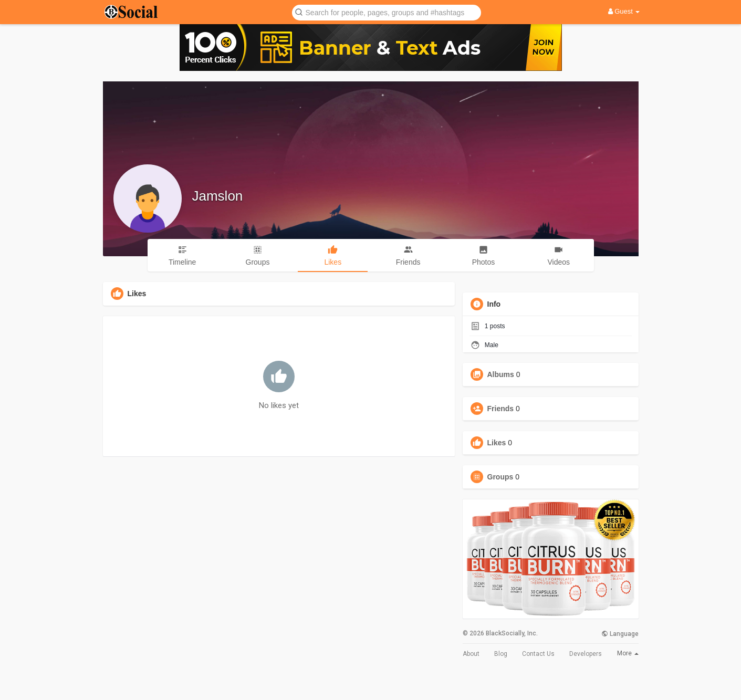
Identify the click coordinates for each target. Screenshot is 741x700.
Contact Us (538, 654)
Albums (501, 374)
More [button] (628, 653)
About (471, 654)
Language (620, 634)
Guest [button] (624, 11)
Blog (501, 654)
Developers (586, 654)
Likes (497, 443)
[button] (387, 12)
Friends (501, 409)
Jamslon (218, 196)
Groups (500, 477)
